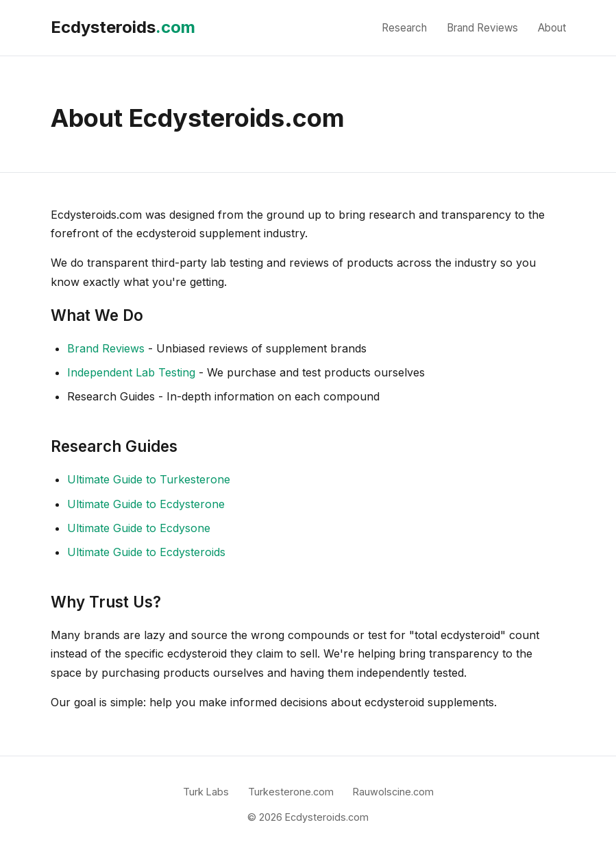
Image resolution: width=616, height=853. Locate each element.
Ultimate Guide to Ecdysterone (146, 504)
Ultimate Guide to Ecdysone (139, 528)
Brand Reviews (482, 28)
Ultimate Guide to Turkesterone (149, 479)
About (552, 28)
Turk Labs (206, 792)
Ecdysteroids (123, 27)
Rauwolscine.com (393, 792)
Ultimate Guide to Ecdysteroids (146, 552)
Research (404, 28)
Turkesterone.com (291, 792)
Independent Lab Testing (131, 372)
